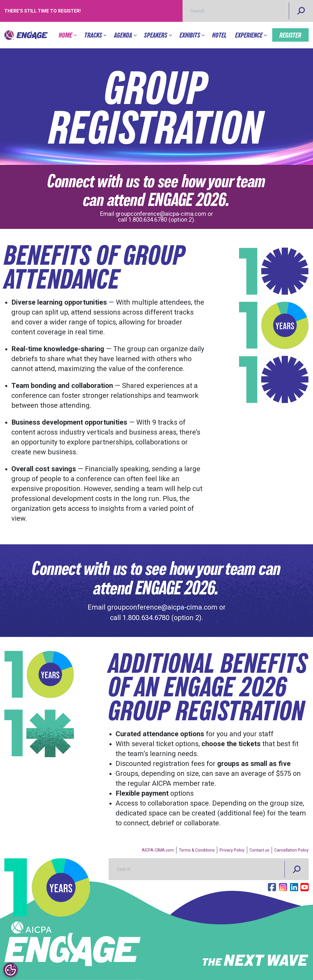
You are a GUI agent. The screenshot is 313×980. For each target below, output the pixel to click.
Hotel (220, 35)
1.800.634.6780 (148, 220)
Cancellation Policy (291, 850)
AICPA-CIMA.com (158, 850)
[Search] (301, 11)
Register (290, 35)
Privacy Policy (232, 850)
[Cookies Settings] (10, 970)
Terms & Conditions (197, 850)
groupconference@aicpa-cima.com (161, 214)
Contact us (259, 850)
